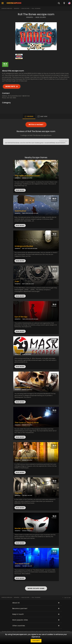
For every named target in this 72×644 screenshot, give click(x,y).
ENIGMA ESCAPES (27, 178)
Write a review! (36, 125)
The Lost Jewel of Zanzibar (27, 458)
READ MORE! (20, 225)
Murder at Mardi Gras (24, 528)
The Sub (18, 493)
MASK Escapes (25, 8)
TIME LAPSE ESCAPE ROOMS (30, 213)
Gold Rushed (20, 211)
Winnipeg (17, 8)
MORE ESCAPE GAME (36, 588)
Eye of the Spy (21, 317)
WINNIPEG (30, 17)
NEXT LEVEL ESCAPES (28, 284)
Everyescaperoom (7, 8)
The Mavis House (22, 564)
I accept (36, 641)
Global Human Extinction (26, 352)
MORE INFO (10, 86)
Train (17, 282)
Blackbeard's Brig (22, 387)
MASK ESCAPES (41, 17)
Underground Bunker (24, 246)
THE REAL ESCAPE (27, 495)
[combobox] (64, 3)
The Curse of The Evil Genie (27, 423)
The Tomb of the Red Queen (27, 176)
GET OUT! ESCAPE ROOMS (30, 248)
